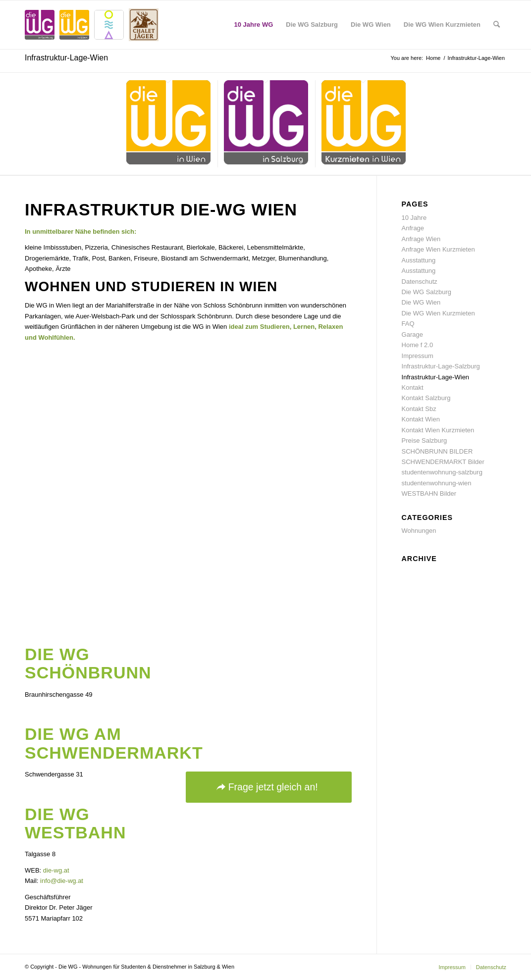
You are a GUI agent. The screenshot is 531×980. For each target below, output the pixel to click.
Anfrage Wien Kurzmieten (438, 249)
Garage (412, 335)
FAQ (408, 324)
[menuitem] (254, 25)
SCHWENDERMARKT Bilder (443, 462)
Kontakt (413, 387)
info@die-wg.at (62, 881)
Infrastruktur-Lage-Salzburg (441, 366)
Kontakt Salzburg (426, 398)
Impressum (418, 356)
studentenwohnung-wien (437, 483)
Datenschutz (420, 282)
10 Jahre (414, 218)
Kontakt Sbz (419, 409)
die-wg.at (56, 870)
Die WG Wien (421, 302)
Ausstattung (419, 260)
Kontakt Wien (421, 419)
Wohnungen (419, 531)
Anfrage (413, 228)
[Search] (497, 25)
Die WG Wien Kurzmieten (438, 313)
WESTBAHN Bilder (429, 493)
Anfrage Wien (421, 239)
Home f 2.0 (418, 345)
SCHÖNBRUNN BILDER (437, 451)
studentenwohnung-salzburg (442, 472)
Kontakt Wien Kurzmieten (438, 430)
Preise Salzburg (425, 440)
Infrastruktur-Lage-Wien (66, 58)
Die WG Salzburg (426, 292)
